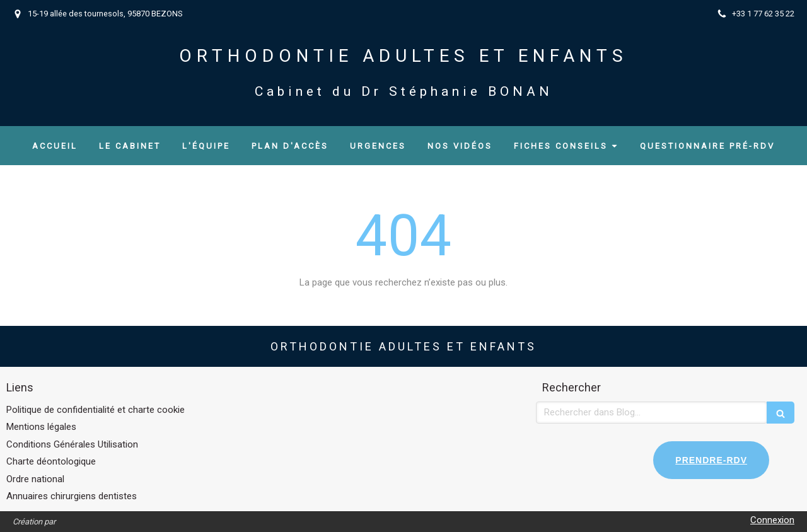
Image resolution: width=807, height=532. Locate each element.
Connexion (772, 520)
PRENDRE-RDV (711, 460)
